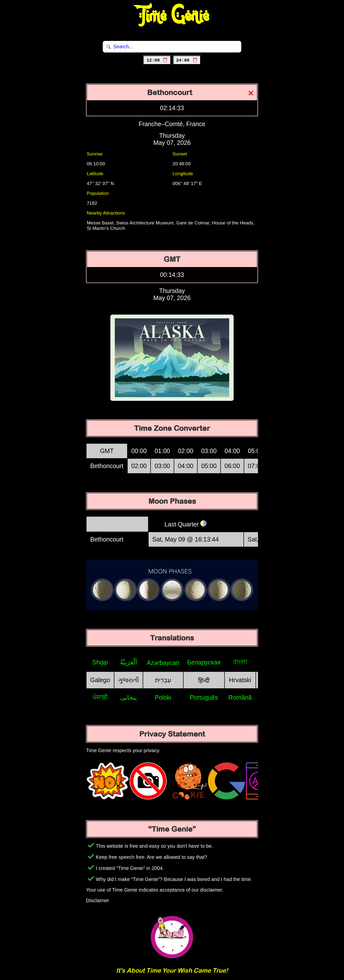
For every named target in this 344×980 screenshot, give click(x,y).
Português (204, 697)
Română (240, 697)
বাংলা (240, 662)
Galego (100, 680)
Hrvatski (240, 680)
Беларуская (204, 662)
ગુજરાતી (129, 680)
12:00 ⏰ (157, 60)
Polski (163, 697)
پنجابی (129, 697)
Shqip (100, 662)
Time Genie (172, 16)
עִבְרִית (163, 680)
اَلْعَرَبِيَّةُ (129, 662)
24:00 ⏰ (187, 60)
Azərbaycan (163, 663)
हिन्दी (204, 680)
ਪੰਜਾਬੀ (100, 697)
